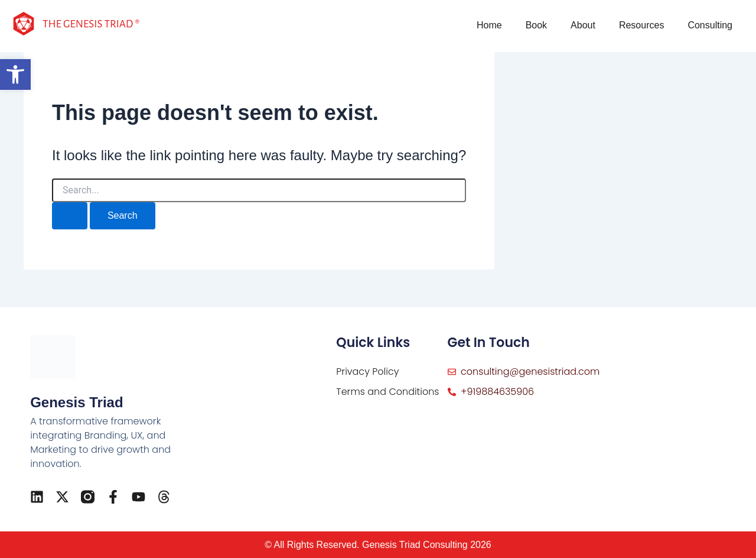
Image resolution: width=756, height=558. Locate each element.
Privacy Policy (367, 372)
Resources (641, 25)
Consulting (710, 25)
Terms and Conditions (387, 392)
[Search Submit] (70, 216)
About (583, 25)
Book (536, 25)
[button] (15, 74)
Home (489, 25)
